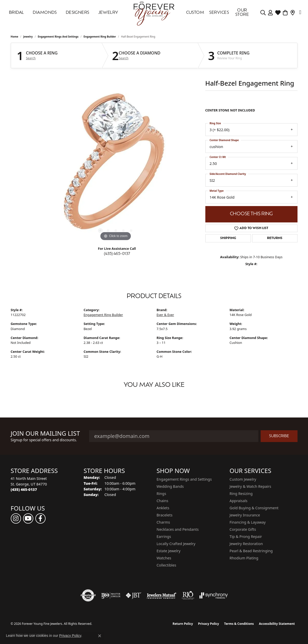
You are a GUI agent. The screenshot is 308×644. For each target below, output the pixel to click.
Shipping (228, 238)
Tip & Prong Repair (246, 536)
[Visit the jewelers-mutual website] (161, 595)
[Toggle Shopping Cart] (285, 13)
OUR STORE (242, 13)
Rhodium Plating (244, 558)
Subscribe (279, 436)
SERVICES (219, 13)
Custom (195, 13)
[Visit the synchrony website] (214, 595)
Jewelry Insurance (245, 515)
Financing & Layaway (248, 522)
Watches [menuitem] (164, 558)
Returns (275, 238)
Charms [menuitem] (163, 522)
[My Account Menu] (270, 13)
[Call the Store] (24, 489)
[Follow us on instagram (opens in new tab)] (16, 518)
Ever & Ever (165, 315)
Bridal (17, 13)
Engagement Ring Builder (100, 37)
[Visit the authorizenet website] (88, 595)
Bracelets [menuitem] (165, 515)
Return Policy (183, 624)
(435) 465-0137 (117, 254)
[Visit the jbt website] (134, 595)
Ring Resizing (241, 494)
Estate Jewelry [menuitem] (169, 551)
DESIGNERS (78, 13)
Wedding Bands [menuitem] (170, 486)
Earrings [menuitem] (164, 536)
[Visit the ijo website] (111, 595)
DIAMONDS (45, 13)
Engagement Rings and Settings (58, 37)
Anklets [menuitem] (163, 508)
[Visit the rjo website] (188, 595)
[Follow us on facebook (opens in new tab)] (40, 518)
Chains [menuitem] (163, 501)
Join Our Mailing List (45, 433)
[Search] (263, 13)
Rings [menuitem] (161, 494)
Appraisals (239, 501)
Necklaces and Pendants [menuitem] (178, 529)
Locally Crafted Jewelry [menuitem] (176, 544)
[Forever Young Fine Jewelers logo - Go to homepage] (154, 13)
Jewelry (108, 13)
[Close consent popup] (100, 636)
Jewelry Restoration (246, 544)
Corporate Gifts (243, 529)
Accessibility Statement (277, 624)
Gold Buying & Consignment (254, 508)
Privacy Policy (209, 624)
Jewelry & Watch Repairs (251, 486)
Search (31, 58)
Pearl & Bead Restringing (251, 551)
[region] (116, 165)
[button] (100, 231)
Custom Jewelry (243, 479)
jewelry (28, 37)
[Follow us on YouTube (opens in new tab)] (28, 518)
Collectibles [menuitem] (167, 565)
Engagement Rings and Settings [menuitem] (184, 479)
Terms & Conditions (239, 624)
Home (15, 37)
